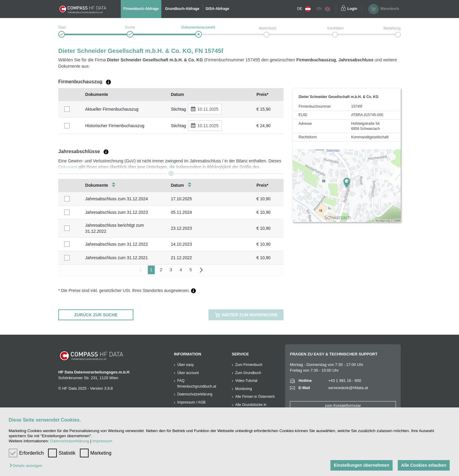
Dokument (68, 167)
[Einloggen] (343, 9)
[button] (27, 466)
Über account (188, 373)
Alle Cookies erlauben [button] (424, 465)
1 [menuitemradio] (151, 270)
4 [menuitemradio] (181, 270)
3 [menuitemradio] (171, 270)
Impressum (102, 441)
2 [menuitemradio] (161, 270)
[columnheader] (70, 95)
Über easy (185, 365)
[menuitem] (201, 270)
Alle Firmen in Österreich (255, 397)
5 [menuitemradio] (191, 270)
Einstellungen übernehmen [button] (362, 465)
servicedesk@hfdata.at (348, 388)
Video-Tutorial (246, 381)
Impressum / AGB (191, 402)
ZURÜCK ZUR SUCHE (96, 315)
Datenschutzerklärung (70, 441)
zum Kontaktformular (343, 405)
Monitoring (244, 389)
